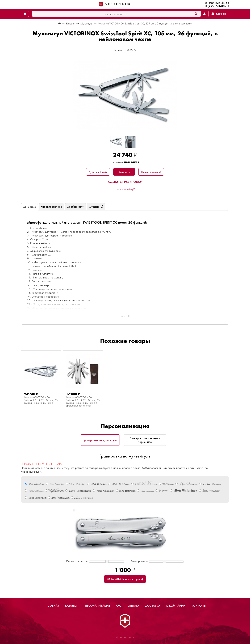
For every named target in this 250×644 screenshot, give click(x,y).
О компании (176, 606)
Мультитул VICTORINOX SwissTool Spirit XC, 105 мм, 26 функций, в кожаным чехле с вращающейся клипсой (83, 402)
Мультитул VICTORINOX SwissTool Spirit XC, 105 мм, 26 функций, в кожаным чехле (41, 400)
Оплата (133, 606)
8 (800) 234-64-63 (217, 3)
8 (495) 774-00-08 (217, 6)
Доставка (153, 606)
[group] (125, 95)
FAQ (119, 606)
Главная (53, 606)
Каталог (71, 606)
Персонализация (97, 606)
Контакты (199, 606)
